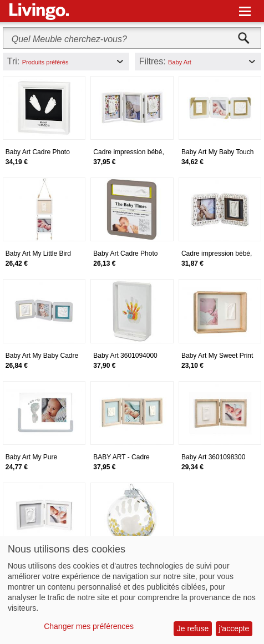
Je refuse (193, 628)
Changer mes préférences (89, 626)
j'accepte (234, 628)
